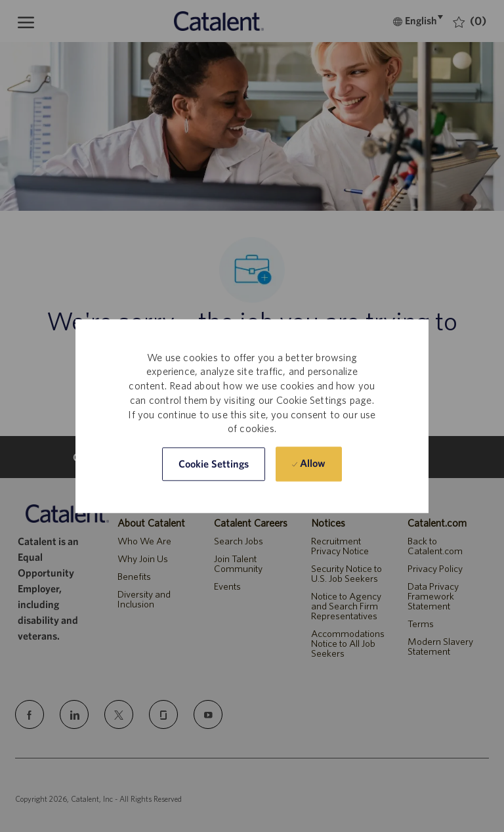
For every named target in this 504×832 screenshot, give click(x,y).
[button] (214, 464)
